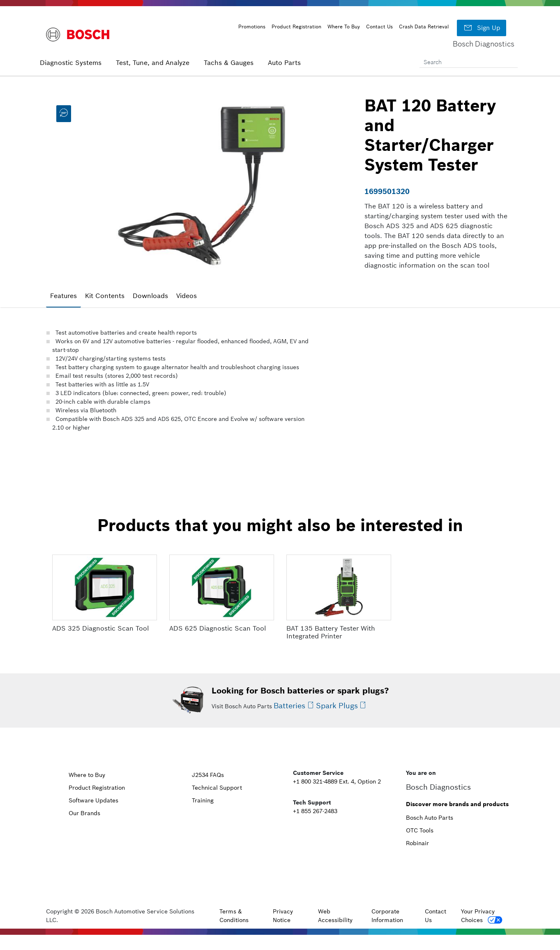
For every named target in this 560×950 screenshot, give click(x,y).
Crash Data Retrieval (424, 27)
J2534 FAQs (208, 775)
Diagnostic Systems (71, 62)
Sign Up (482, 28)
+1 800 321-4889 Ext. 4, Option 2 (337, 781)
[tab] (63, 296)
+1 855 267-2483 (315, 811)
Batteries (289, 706)
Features (63, 296)
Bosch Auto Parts (430, 818)
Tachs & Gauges (229, 62)
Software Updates (93, 800)
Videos (187, 296)
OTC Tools (420, 830)
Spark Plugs (337, 706)
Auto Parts (284, 62)
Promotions (252, 27)
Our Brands (84, 813)
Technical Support (217, 788)
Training (203, 800)
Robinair (417, 843)
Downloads (150, 296)
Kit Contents (105, 296)
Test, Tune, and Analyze (153, 62)
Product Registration (296, 27)
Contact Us (379, 27)
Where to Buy (87, 775)
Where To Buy (344, 27)
